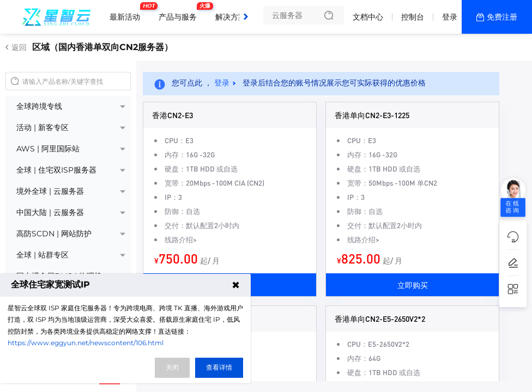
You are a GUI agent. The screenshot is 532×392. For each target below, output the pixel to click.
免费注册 (502, 17)
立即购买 (413, 285)
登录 (450, 17)
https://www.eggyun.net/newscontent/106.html (86, 343)
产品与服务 (180, 13)
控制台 (413, 17)
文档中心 (368, 17)
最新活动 (128, 13)
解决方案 (231, 17)
